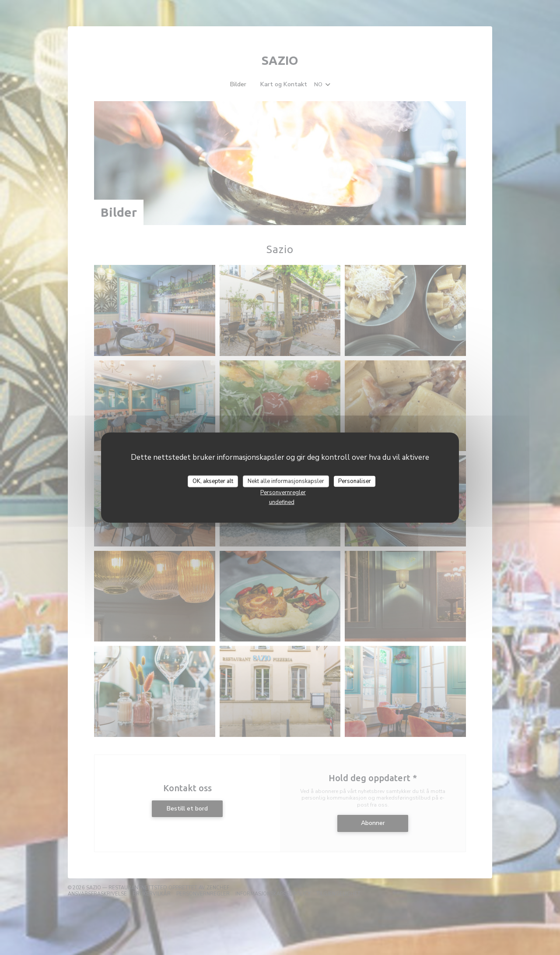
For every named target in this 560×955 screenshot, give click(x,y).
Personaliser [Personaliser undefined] (355, 481)
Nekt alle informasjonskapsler (286, 481)
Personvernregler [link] (283, 493)
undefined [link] (282, 502)
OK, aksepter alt (213, 481)
